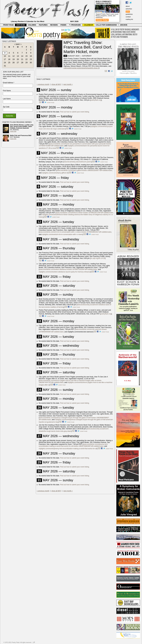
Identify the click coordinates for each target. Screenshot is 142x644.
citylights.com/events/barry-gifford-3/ (55, 173)
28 (22, 63)
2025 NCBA (21, 25)
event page (51, 103)
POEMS (63, 25)
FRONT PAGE (8, 25)
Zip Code (6, 107)
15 (26, 56)
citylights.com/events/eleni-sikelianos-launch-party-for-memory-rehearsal (65, 272)
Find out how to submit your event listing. (75, 112)
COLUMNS (32, 25)
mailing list (129, 19)
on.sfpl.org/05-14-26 (98, 258)
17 (5, 59)
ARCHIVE (124, 25)
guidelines (129, 14)
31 (5, 66)
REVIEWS (54, 25)
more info (13, 131)
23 (31, 59)
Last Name (7, 99)
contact (128, 17)
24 (5, 63)
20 (18, 59)
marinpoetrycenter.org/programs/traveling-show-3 (81, 68)
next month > (68, 84)
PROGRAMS (75, 25)
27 (18, 63)
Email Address (9, 83)
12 (13, 56)
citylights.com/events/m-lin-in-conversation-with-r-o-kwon (62, 234)
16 (31, 56)
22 (26, 59)
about (128, 6)
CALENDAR (88, 25)
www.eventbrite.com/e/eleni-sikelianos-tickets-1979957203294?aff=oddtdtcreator (68, 269)
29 (26, 63)
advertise (129, 9)
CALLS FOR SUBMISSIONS (106, 25)
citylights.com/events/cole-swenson (80, 332)
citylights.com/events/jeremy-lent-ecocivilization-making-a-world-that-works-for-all (68, 449)
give (128, 11)
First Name (7, 91)
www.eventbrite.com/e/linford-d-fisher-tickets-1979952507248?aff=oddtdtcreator (85, 213)
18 (9, 59)
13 (18, 56)
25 (9, 63)
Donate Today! (102, 20)
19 (13, 59)
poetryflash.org (96, 100)
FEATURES (43, 25)
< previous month (43, 84)
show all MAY (56, 84)
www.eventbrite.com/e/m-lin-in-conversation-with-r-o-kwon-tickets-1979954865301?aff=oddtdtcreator (75, 232)
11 (9, 56)
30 (31, 63)
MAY (18, 44)
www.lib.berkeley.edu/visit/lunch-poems (77, 162)
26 (13, 63)
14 (22, 56)
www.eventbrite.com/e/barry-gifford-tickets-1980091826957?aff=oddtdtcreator (84, 170)
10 (5, 56)
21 (22, 59)
